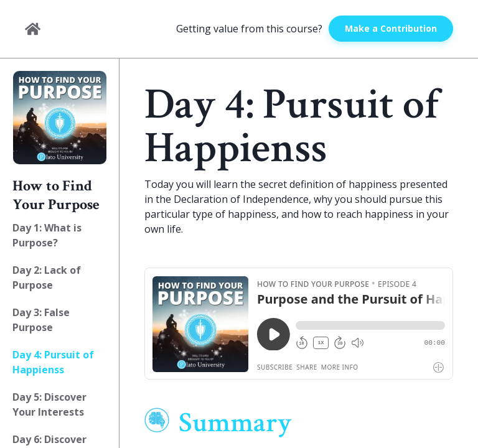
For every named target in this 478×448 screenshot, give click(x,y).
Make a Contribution (391, 28)
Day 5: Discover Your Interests (49, 404)
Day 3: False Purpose (41, 320)
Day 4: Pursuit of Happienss (53, 362)
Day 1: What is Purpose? (47, 235)
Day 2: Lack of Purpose (47, 278)
